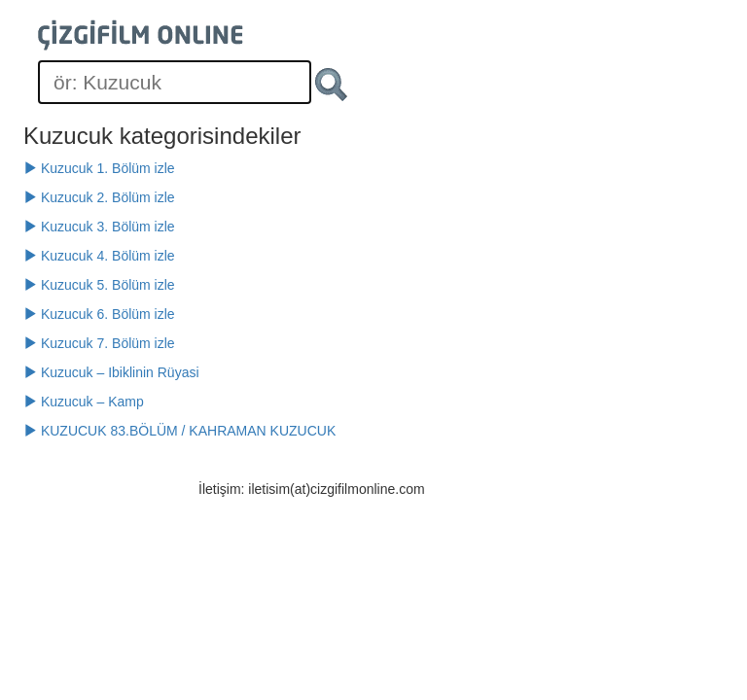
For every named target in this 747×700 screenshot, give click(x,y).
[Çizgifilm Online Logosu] (141, 35)
